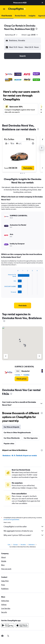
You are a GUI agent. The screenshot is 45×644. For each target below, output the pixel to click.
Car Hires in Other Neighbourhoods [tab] (17, 432)
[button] (42, 3)
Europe (15, 545)
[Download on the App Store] (22, 625)
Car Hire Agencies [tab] (31, 438)
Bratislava (32, 545)
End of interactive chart (3, 293)
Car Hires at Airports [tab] (11, 427)
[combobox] (11, 35)
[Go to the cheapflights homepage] (17, 9)
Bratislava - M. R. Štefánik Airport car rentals (20, 456)
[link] (23, 306)
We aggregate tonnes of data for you (24, 531)
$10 (32, 29)
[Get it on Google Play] (8, 625)
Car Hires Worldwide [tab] (12, 438)
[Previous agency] (6, 356)
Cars (9, 545)
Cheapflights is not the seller (24, 526)
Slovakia (23, 545)
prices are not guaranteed (11, 520)
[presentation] (36, 29)
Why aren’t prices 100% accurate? (24, 535)
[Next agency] (39, 356)
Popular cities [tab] (9, 444)
